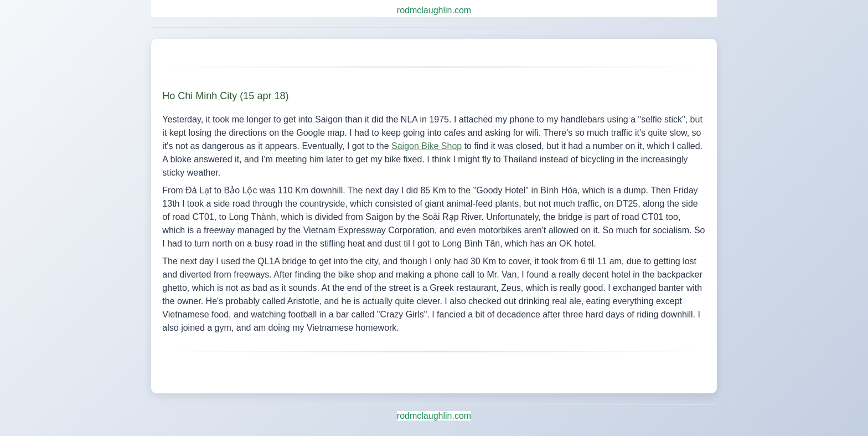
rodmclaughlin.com (434, 10)
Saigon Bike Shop (427, 146)
